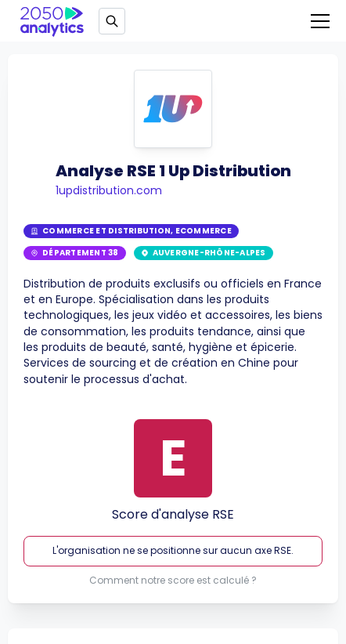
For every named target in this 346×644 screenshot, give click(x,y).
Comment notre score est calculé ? (173, 581)
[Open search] (112, 21)
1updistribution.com (109, 190)
